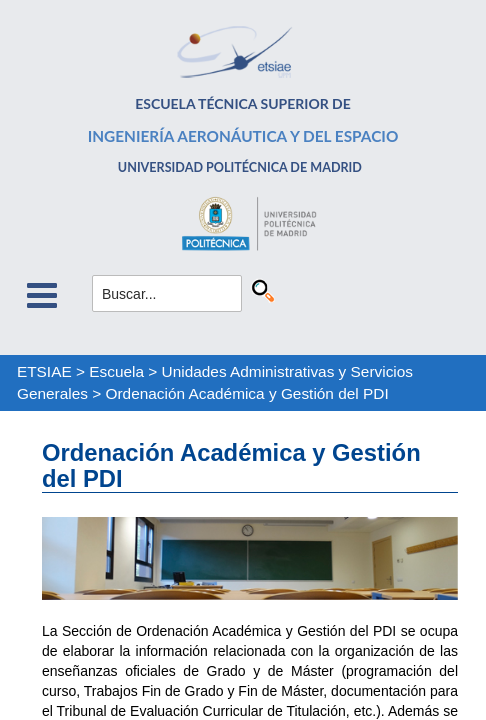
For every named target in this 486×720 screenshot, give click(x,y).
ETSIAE (44, 371)
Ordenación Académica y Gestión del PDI (247, 393)
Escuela (116, 371)
